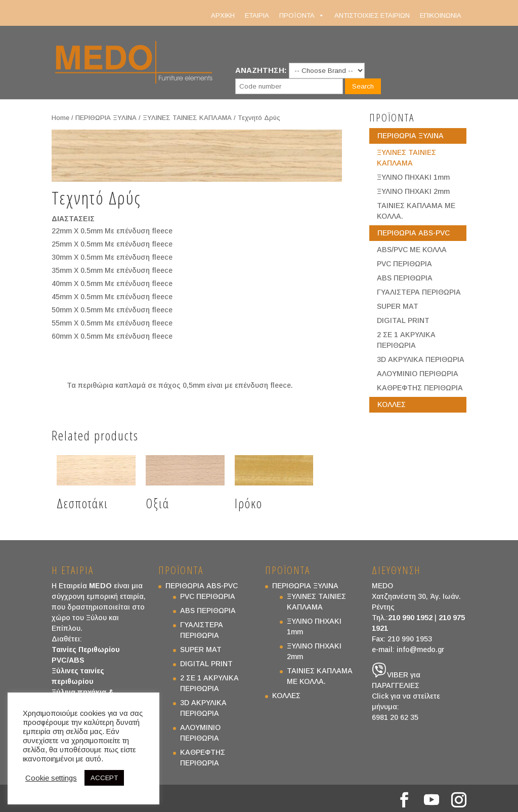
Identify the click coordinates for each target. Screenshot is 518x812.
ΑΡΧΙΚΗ (223, 15)
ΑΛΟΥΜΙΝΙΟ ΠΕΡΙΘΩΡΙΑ (418, 374)
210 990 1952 (410, 618)
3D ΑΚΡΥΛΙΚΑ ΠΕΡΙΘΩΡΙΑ (421, 359)
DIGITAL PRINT (403, 320)
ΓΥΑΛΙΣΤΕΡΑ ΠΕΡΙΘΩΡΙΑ (419, 292)
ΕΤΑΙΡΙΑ (257, 15)
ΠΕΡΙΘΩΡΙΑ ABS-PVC (414, 233)
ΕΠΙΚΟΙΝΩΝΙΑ (441, 15)
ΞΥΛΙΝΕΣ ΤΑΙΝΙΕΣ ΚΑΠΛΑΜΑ (187, 118)
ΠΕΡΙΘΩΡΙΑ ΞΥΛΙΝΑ (106, 118)
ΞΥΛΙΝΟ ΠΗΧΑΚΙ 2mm (413, 191)
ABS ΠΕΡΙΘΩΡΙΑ (405, 278)
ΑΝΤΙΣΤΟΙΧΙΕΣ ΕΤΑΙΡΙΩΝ (372, 15)
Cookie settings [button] (51, 778)
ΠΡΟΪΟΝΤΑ (302, 16)
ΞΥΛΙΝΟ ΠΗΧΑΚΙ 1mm (413, 177)
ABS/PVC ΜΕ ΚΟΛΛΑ (412, 250)
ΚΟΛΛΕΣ (392, 404)
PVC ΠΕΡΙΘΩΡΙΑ (404, 264)
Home (60, 118)
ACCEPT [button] (104, 778)
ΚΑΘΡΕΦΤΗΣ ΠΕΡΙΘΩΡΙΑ (420, 388)
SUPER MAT (398, 306)
